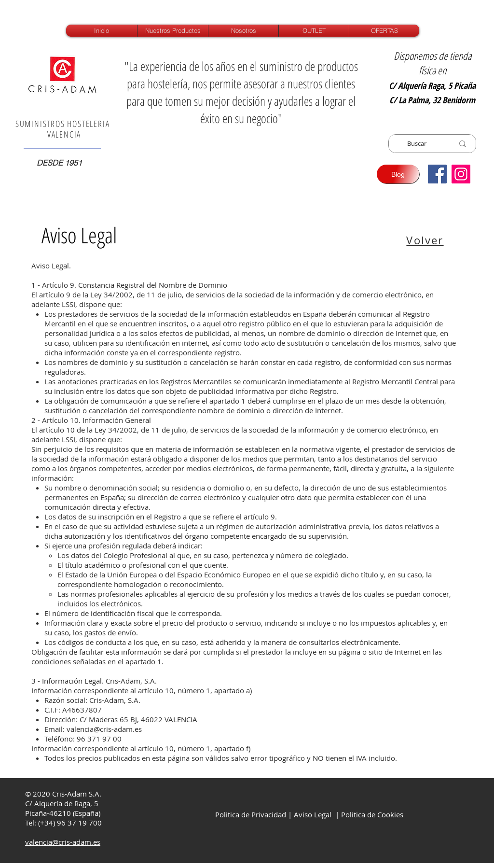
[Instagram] (461, 174)
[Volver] (426, 240)
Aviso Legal (313, 814)
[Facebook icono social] (437, 174)
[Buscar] (417, 144)
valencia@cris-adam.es (104, 729)
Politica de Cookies (372, 814)
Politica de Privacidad (250, 814)
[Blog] (398, 174)
